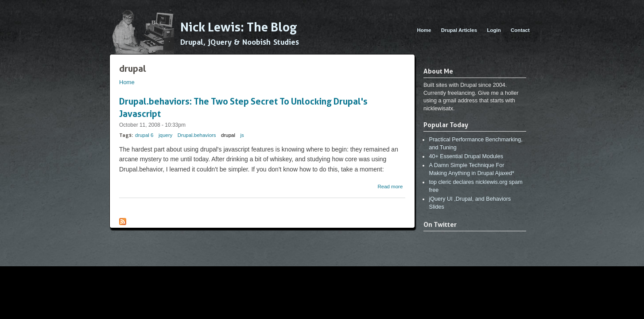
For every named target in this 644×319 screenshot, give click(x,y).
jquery (165, 135)
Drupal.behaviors (197, 135)
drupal (228, 135)
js (242, 135)
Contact (520, 30)
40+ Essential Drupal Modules (466, 156)
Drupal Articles (459, 30)
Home (424, 30)
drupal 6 (144, 135)
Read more (390, 187)
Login (494, 30)
